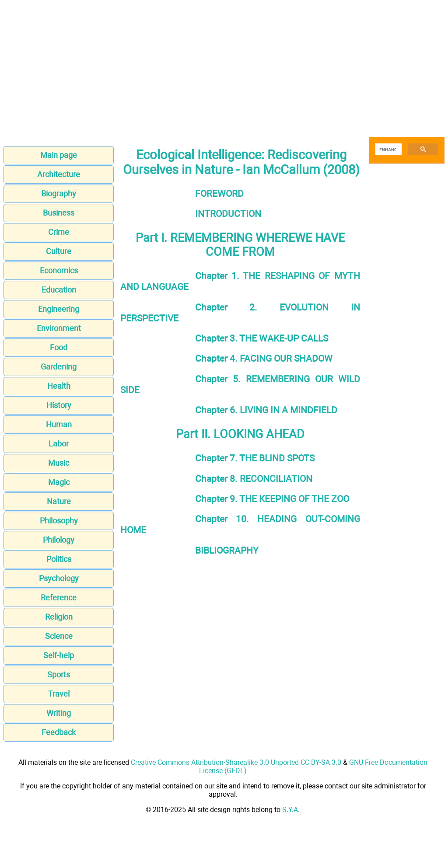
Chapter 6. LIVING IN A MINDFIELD (266, 410)
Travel (59, 694)
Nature (59, 501)
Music (59, 463)
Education (59, 290)
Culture (59, 251)
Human (59, 424)
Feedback (59, 732)
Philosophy (59, 521)
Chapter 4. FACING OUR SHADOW (264, 358)
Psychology (59, 578)
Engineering (59, 309)
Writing (59, 713)
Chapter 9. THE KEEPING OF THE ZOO (272, 499)
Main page (59, 155)
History (59, 405)
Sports (59, 675)
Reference (59, 598)
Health (59, 386)
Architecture (59, 174)
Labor (59, 444)
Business (59, 213)
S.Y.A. (291, 810)
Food (59, 347)
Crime (59, 232)
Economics (59, 270)
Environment (59, 328)
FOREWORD (219, 193)
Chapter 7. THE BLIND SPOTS (255, 458)
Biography (59, 193)
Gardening (59, 367)
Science (59, 636)
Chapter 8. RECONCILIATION (254, 479)
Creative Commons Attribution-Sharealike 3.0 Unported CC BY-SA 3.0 (236, 762)
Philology (59, 540)
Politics (59, 559)
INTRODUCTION (228, 214)
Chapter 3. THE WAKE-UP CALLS (262, 338)
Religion (59, 617)
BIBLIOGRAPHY (227, 550)
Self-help (59, 655)
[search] (388, 150)
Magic (59, 482)
